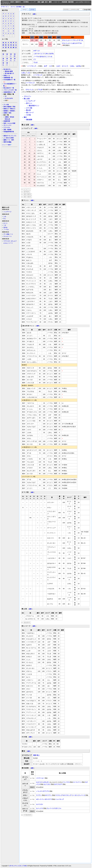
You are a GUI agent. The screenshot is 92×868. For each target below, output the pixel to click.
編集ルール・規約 (9, 140)
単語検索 (65, 2)
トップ (33, 2)
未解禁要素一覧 (8, 78)
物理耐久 (6, 111)
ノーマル (6, 229)
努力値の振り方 (9, 73)
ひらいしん (66, 40)
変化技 (12, 117)
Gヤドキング (67, 795)
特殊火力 (13, 109)
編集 (43, 2)
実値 (14, 107)
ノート (32, 10)
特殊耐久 (13, 111)
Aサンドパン (40, 799)
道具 (5, 123)
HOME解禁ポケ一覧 (9, 80)
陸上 (38, 755)
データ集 (6, 105)
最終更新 (71, 2)
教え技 (28, 110)
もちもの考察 (11, 123)
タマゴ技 (29, 108)
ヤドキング (59, 795)
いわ (5, 216)
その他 (28, 115)
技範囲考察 (7, 121)
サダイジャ (58, 808)
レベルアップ (31, 101)
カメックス (40, 808)
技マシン (29, 103)
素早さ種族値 (7, 107)
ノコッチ (39, 791)
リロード (57, 2)
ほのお (5, 227)
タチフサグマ (58, 784)
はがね (51, 53)
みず (35, 51)
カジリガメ (47, 784)
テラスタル (7, 127)
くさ (5, 225)
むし (5, 218)
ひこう (5, 223)
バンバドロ (66, 782)
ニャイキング (60, 799)
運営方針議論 (7, 142)
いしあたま (73, 43)
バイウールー (40, 778)
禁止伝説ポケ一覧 (9, 88)
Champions (6, 2)
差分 (46, 2)
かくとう (41, 53)
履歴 (50, 2)
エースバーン (77, 782)
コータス (75, 795)
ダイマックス (7, 125)
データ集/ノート (8, 234)
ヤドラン (39, 795)
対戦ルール (7, 76)
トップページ (7, 212)
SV (6, 96)
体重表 (5, 113)
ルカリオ (39, 782)
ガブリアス (46, 791)
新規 (39, 2)
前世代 (12, 2)
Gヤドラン (49, 795)
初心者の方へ (7, 69)
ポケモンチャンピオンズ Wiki (18, 866)
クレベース (82, 795)
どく (35, 59)
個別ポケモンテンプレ (10, 136)
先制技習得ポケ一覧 (9, 92)
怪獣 (35, 755)
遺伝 (25, 117)
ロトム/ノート (8, 236)
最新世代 (18, 2)
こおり (35, 53)
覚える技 (27, 99)
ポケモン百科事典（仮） (18, 7)
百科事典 (26, 2)
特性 (10, 113)
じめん (47, 53)
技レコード (30, 113)
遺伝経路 (29, 120)
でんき (35, 62)
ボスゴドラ (48, 799)
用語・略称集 (7, 130)
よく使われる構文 (9, 138)
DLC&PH (10, 98)
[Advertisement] (10, 176)
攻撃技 (7, 117)
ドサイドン (5, 7)
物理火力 (6, 109)
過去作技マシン (34, 106)
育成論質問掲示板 (9, 132)
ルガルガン (46, 782)
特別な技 (7, 119)
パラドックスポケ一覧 (10, 90)
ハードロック (74, 40)
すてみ (81, 40)
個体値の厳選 (9, 71)
